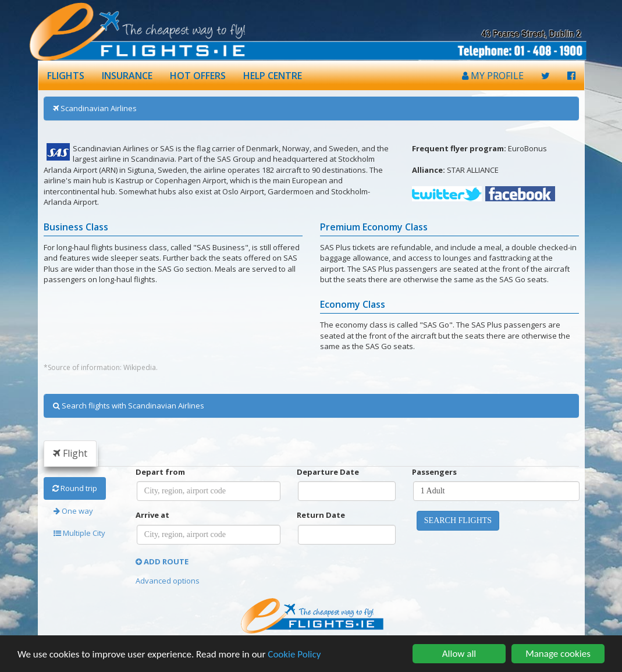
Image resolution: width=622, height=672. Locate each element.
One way (73, 511)
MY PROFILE (493, 76)
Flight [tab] (70, 453)
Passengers (434, 472)
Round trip (75, 488)
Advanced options (168, 581)
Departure (328, 472)
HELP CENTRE (273, 76)
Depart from (160, 472)
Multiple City (79, 533)
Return (321, 515)
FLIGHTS (66, 76)
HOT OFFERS (198, 76)
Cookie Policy (294, 655)
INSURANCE (127, 76)
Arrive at (152, 515)
